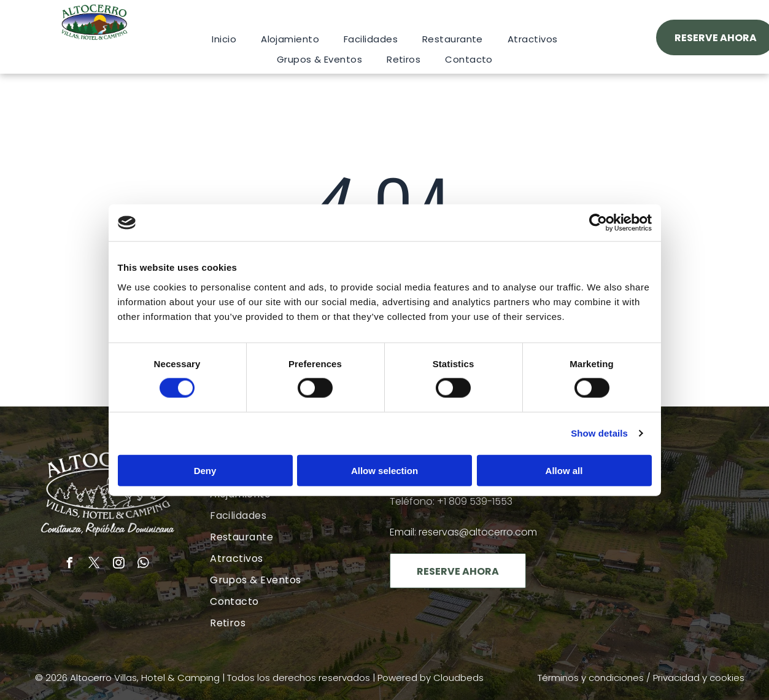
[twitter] (95, 565)
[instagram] (119, 565)
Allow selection (384, 470)
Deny (205, 470)
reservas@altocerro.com (478, 532)
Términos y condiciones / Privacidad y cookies (641, 678)
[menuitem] (224, 39)
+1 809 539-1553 (475, 501)
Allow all (564, 470)
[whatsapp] (144, 565)
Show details (599, 433)
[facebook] (70, 565)
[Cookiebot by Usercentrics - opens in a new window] (598, 223)
